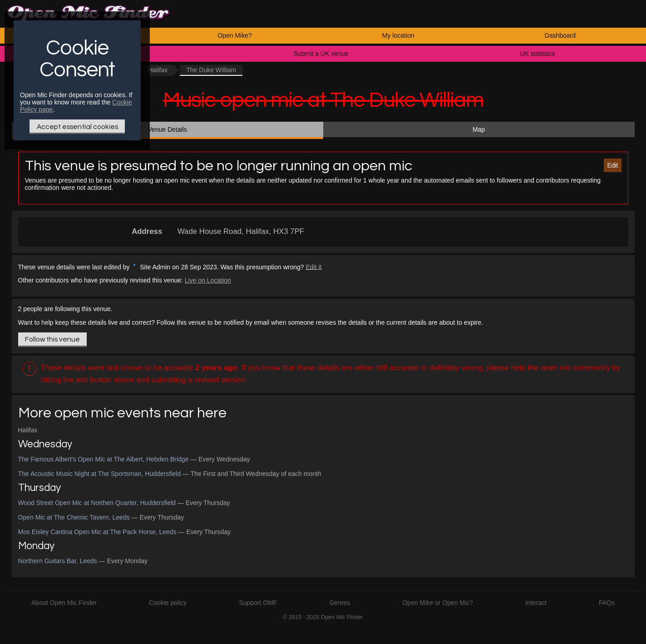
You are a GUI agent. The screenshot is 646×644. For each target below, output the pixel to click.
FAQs (607, 603)
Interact (536, 603)
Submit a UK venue (321, 54)
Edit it (313, 267)
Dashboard (560, 35)
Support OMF (258, 603)
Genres (340, 603)
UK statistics (537, 54)
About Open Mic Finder (64, 603)
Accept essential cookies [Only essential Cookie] (77, 127)
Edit (612, 165)
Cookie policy (168, 603)
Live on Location (208, 280)
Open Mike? (234, 35)
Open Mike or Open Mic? (438, 603)
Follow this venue (52, 339)
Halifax (158, 70)
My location (398, 35)
